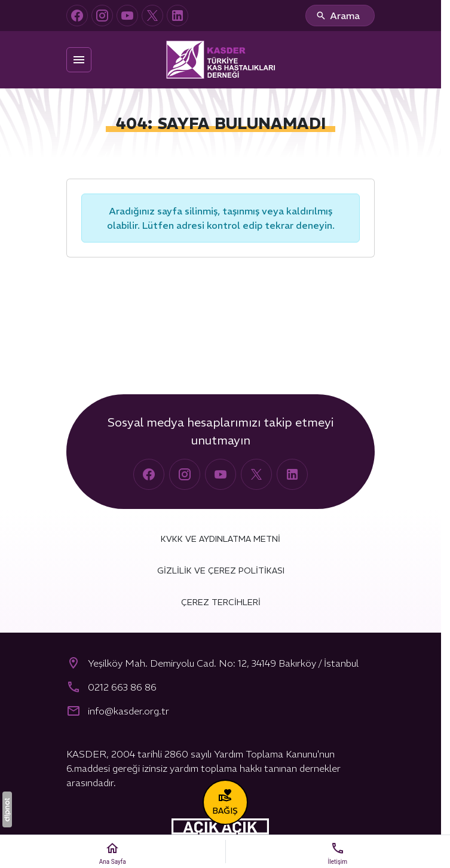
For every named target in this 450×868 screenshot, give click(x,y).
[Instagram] (102, 16)
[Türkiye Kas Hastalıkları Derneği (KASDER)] (221, 60)
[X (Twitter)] (152, 16)
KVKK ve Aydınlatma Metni (221, 539)
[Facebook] (77, 16)
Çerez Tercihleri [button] (221, 602)
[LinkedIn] (177, 16)
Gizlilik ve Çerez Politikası (221, 571)
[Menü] (79, 60)
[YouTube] (127, 16)
